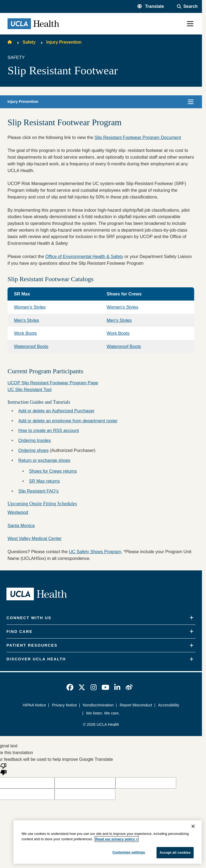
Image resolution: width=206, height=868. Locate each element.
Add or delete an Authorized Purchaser (56, 411)
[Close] (193, 826)
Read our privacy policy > (117, 839)
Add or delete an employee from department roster (68, 421)
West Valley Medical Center (35, 538)
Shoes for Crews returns (53, 471)
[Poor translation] (3, 769)
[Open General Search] (187, 6)
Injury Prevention (64, 42)
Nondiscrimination (98, 705)
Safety (29, 42)
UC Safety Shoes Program (95, 552)
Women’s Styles (30, 307)
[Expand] (191, 618)
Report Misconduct (136, 705)
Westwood (18, 512)
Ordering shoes (33, 450)
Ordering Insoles (35, 440)
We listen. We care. (103, 713)
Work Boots (25, 333)
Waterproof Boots (31, 346)
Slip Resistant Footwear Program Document (138, 137)
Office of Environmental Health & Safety (84, 256)
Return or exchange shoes (44, 460)
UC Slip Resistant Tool (30, 389)
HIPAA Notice (34, 705)
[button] (151, 6)
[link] (70, 687)
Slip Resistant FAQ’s (38, 491)
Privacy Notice (64, 705)
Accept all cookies (175, 853)
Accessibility (169, 705)
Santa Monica (21, 525)
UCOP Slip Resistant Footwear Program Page (53, 383)
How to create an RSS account (49, 430)
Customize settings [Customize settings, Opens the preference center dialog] (129, 852)
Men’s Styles (26, 320)
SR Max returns (45, 481)
